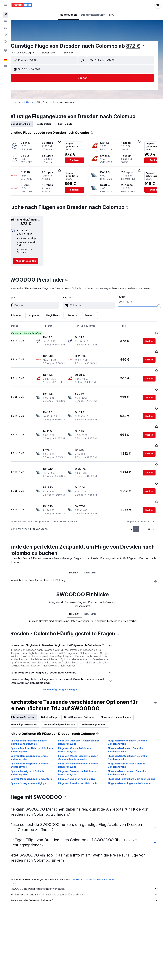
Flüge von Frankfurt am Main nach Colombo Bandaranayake (37, 758)
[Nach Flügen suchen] (5, 15)
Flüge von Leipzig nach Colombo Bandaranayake (36, 789)
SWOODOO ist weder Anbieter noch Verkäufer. (89, 905)
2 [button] (142, 541)
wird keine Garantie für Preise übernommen (102, 896)
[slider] (159, 314)
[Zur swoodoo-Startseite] (22, 5)
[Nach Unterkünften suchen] (5, 21)
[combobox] (79, 53)
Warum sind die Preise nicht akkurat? (89, 916)
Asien (27, 102)
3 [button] (149, 541)
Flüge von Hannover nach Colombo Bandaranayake (84, 781)
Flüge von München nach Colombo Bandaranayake (130, 758)
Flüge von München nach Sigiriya (83, 795)
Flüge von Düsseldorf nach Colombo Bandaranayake (85, 758)
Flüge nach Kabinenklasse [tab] (125, 733)
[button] (5, 5)
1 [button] (136, 541)
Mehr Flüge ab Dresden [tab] (33, 741)
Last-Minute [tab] (74, 124)
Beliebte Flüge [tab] (58, 733)
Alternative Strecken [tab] (32, 733)
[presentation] (152, 46)
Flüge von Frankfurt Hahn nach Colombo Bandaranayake (35, 766)
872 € (142, 46)
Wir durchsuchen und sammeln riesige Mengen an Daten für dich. (89, 911)
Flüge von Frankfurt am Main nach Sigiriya (130, 797)
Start (18, 102)
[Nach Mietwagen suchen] (5, 28)
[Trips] (5, 51)
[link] (34, 265)
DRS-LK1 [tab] (79, 585)
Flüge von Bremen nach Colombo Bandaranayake (130, 781)
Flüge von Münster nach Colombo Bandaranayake (130, 789)
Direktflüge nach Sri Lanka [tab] (88, 733)
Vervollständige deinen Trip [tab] (68, 741)
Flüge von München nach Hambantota (39, 795)
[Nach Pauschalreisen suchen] (5, 35)
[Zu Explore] (5, 41)
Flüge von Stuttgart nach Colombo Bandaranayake (130, 774)
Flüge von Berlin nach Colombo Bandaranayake (128, 766)
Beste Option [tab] (53, 124)
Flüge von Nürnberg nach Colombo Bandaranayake (37, 781)
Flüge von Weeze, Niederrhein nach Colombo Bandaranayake (84, 774)
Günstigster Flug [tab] (29, 124)
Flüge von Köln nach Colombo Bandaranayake (81, 766)
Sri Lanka (37, 102)
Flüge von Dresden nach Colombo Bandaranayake (83, 789)
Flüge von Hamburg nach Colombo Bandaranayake (37, 774)
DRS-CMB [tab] (95, 585)
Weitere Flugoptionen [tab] (103, 741)
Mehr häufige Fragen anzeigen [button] (66, 706)
